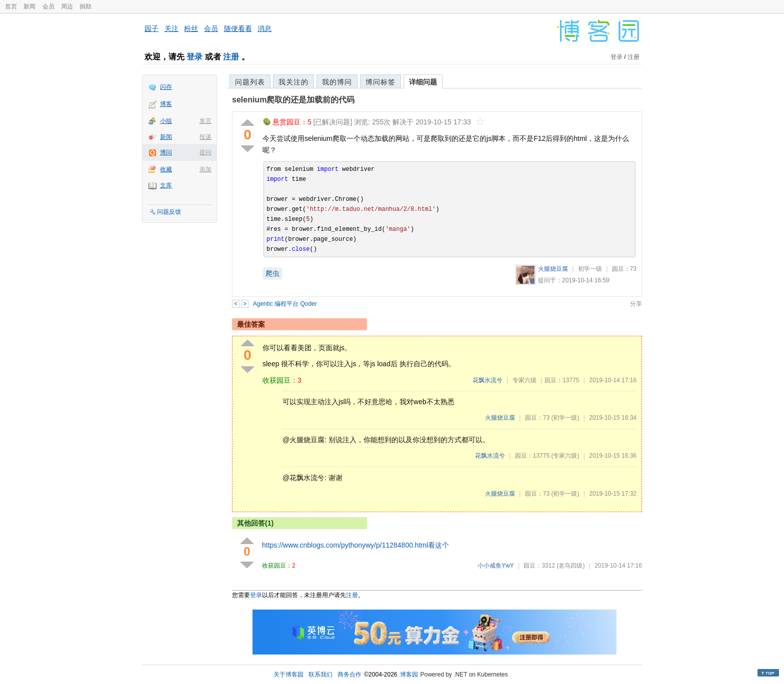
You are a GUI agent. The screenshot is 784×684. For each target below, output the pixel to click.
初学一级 (590, 269)
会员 (48, 6)
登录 (194, 57)
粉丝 (191, 28)
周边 (67, 6)
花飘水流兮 (487, 380)
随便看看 (238, 28)
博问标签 (380, 82)
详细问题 (423, 82)
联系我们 (320, 675)
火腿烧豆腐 (553, 269)
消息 (264, 28)
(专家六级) (565, 456)
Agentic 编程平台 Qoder (285, 304)
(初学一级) (565, 418)
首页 (11, 6)
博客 (166, 104)
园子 (151, 28)
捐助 (85, 6)
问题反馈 (169, 212)
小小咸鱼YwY (495, 566)
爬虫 (272, 273)
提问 (205, 152)
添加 (205, 169)
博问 (166, 152)
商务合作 (349, 675)
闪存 (166, 87)
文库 (166, 185)
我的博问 (337, 82)
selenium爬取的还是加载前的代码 (293, 100)
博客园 (409, 675)
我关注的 (293, 82)
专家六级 (524, 380)
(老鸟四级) (570, 566)
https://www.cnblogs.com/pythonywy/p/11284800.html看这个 (355, 545)
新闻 (29, 6)
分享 (636, 304)
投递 (205, 137)
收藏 (166, 169)
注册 (231, 57)
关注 (171, 28)
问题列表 (250, 82)
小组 (166, 121)
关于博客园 (288, 675)
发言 (205, 121)
